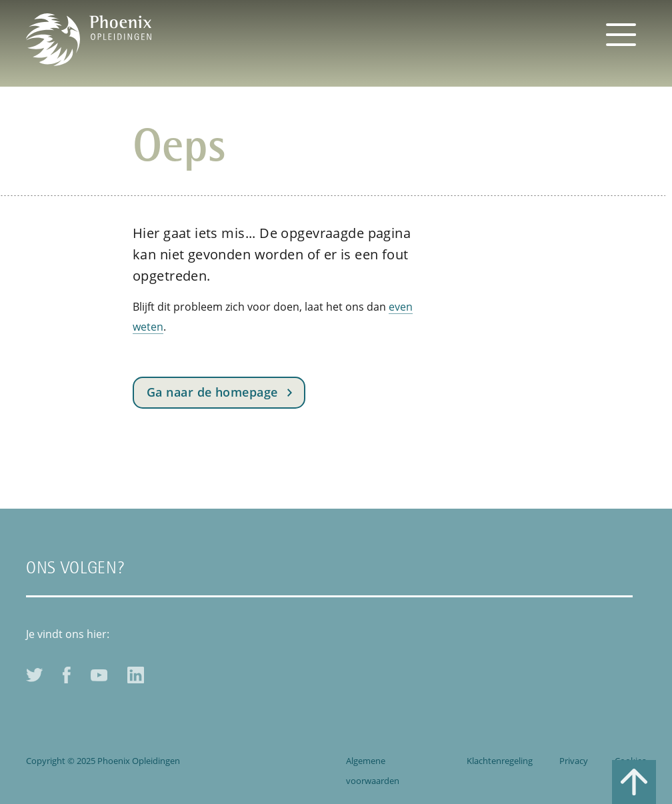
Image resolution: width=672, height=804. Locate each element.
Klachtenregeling (500, 761)
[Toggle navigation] (621, 33)
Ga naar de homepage (212, 392)
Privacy (574, 761)
